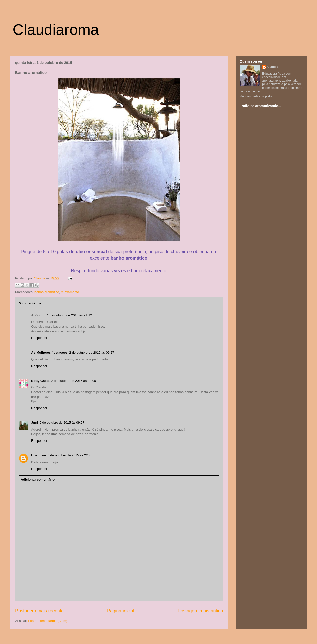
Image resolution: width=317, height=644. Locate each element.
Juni (35, 423)
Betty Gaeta (40, 381)
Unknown (39, 455)
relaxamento (70, 292)
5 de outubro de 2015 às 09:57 (62, 423)
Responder (39, 338)
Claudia (40, 278)
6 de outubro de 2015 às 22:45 (70, 455)
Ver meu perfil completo (256, 96)
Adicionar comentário (38, 479)
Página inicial (121, 611)
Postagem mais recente (39, 611)
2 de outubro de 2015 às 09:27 (92, 353)
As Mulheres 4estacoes (49, 353)
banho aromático (47, 292)
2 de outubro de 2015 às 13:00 (73, 381)
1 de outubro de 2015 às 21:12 (69, 315)
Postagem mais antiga (200, 611)
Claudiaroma (56, 30)
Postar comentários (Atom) (48, 621)
